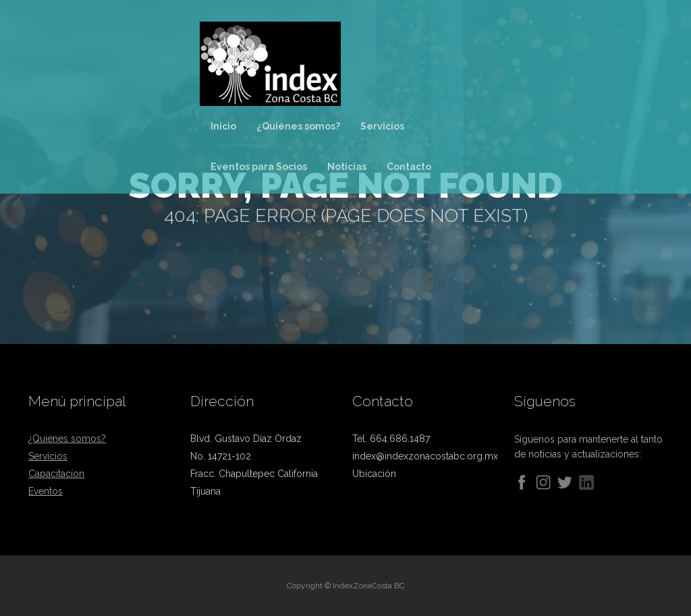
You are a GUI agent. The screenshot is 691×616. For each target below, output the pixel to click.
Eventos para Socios (259, 167)
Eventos (46, 491)
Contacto (409, 167)
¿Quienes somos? (67, 439)
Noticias (347, 167)
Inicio (223, 126)
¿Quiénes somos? (298, 126)
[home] (301, 61)
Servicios (382, 126)
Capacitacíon (56, 474)
